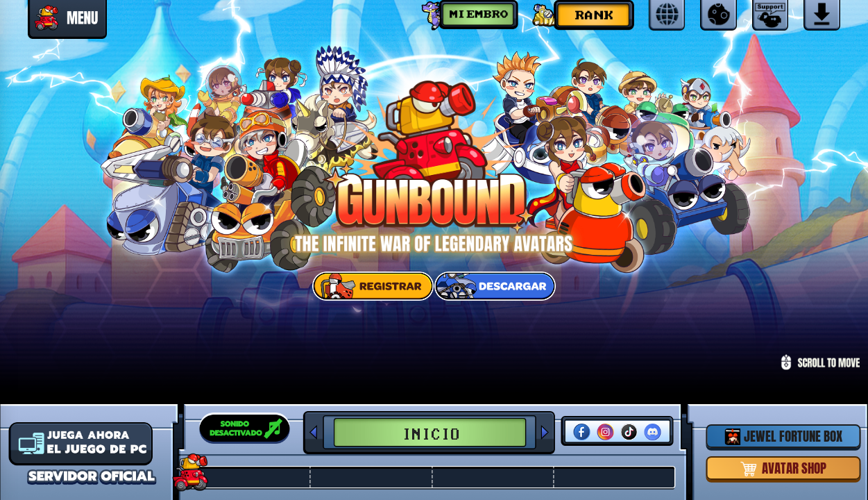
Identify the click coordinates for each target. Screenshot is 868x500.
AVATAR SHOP (784, 468)
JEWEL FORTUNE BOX (783, 436)
